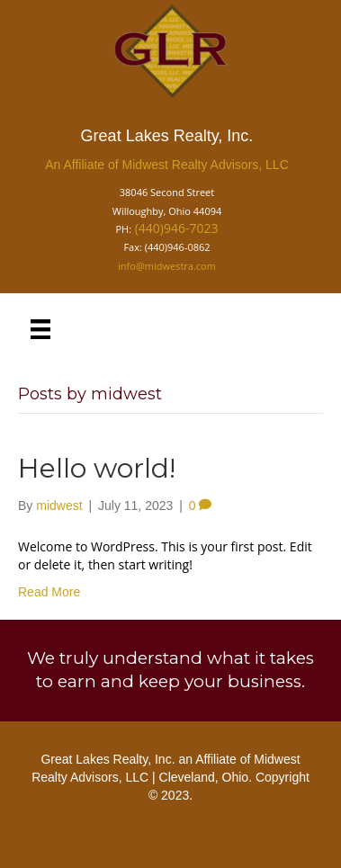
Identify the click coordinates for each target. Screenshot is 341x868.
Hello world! (97, 468)
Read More (49, 592)
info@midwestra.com (167, 266)
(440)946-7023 (177, 228)
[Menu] (40, 329)
